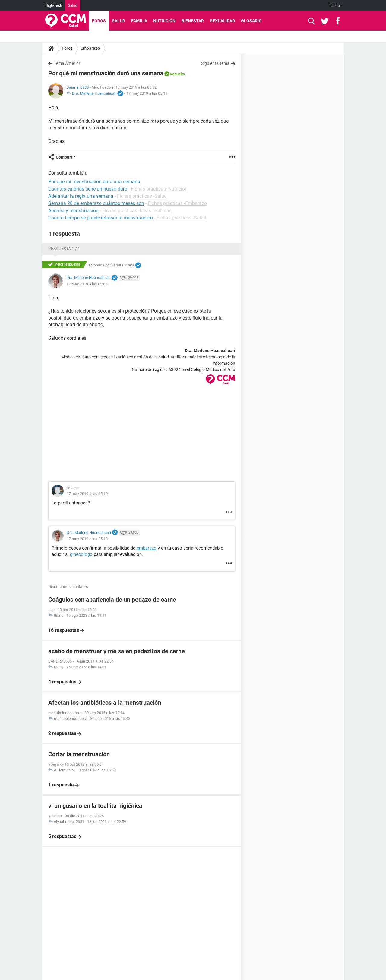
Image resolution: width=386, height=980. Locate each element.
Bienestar (193, 21)
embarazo (147, 548)
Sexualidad (222, 21)
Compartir (65, 157)
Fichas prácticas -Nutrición (159, 189)
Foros (99, 21)
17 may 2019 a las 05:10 (87, 494)
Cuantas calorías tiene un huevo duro (88, 189)
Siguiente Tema (215, 63)
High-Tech (54, 5)
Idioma (335, 5)
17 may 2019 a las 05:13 (147, 93)
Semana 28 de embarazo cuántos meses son (96, 203)
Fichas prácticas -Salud (142, 196)
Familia (139, 21)
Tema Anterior (67, 63)
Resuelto (177, 74)
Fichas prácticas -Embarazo (177, 203)
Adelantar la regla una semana (81, 196)
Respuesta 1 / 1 (64, 249)
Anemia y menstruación (73, 211)
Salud (73, 5)
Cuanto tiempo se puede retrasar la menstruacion (101, 218)
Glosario (251, 21)
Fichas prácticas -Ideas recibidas (137, 211)
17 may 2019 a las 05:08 (87, 284)
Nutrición (164, 21)
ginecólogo (81, 554)
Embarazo (90, 48)
